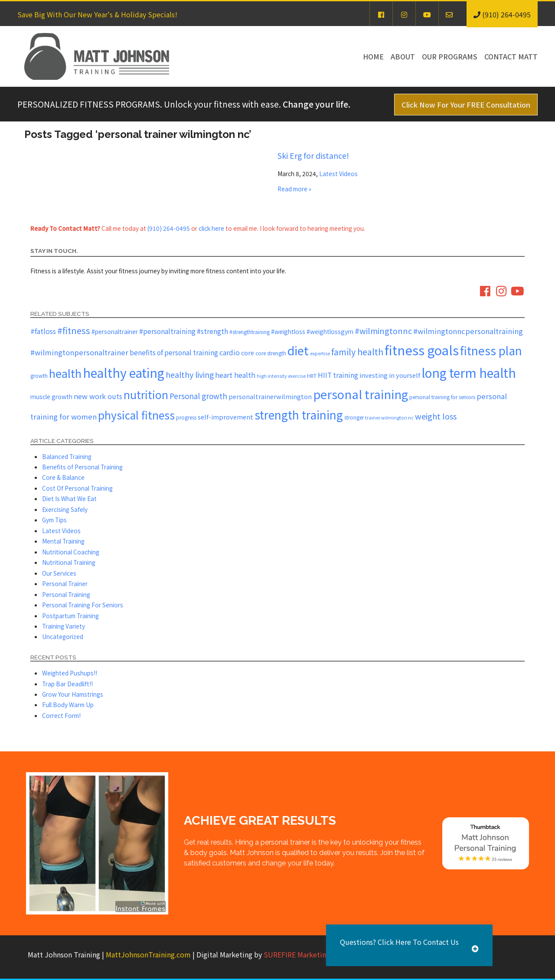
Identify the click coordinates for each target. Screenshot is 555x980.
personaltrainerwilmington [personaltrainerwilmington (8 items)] (270, 396)
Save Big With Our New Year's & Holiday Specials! (97, 14)
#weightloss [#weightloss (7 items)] (288, 331)
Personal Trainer (65, 583)
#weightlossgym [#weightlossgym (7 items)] (330, 331)
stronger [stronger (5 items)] (354, 417)
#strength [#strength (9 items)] (212, 331)
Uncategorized (63, 636)
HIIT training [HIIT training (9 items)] (338, 375)
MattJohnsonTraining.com (148, 954)
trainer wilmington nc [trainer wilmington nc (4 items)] (389, 418)
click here (211, 228)
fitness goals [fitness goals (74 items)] (422, 350)
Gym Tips (54, 520)
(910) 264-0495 (169, 228)
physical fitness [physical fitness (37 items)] (136, 415)
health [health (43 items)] (65, 373)
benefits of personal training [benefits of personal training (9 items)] (174, 352)
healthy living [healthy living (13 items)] (190, 374)
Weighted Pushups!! (70, 673)
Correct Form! (61, 715)
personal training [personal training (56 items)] (361, 394)
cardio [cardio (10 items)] (230, 352)
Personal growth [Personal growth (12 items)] (198, 396)
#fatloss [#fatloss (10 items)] (43, 331)
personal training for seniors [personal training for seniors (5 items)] (442, 397)
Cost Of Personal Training (77, 488)
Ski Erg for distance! (313, 155)
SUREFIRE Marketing (297, 954)
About (403, 56)
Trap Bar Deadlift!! (67, 684)
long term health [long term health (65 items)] (469, 372)
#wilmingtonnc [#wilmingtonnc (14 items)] (383, 331)
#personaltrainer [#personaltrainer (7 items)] (115, 331)
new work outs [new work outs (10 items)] (98, 396)
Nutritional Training (69, 562)
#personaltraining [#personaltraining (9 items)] (167, 331)
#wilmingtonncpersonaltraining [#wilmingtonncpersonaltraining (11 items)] (468, 331)
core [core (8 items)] (248, 352)
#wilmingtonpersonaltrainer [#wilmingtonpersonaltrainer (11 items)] (79, 352)
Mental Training (63, 541)
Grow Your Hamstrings (73, 694)
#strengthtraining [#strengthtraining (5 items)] (250, 332)
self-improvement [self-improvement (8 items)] (225, 417)
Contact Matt (511, 56)
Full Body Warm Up (68, 705)
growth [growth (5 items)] (39, 375)
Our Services (59, 573)
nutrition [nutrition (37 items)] (146, 394)
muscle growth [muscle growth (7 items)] (51, 397)
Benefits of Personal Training (82, 467)
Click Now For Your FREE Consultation (466, 105)
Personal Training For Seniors (83, 605)
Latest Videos (338, 174)
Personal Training (66, 594)
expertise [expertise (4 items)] (320, 353)
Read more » (294, 189)
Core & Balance (63, 477)
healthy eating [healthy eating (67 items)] (124, 372)
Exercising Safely (65, 509)
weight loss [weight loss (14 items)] (436, 416)
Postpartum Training (70, 616)
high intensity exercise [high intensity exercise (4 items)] (281, 376)
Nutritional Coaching (71, 552)
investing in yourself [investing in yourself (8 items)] (390, 375)
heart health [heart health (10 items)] (235, 375)
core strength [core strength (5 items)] (271, 353)
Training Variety (64, 626)
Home (373, 56)
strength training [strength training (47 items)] (299, 415)
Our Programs (450, 56)
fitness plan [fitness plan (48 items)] (491, 350)
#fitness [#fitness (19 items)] (74, 330)
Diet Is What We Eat (69, 498)
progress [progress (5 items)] (186, 417)
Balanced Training (67, 456)
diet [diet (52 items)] (298, 350)
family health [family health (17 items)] (357, 352)
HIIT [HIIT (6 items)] (312, 375)
